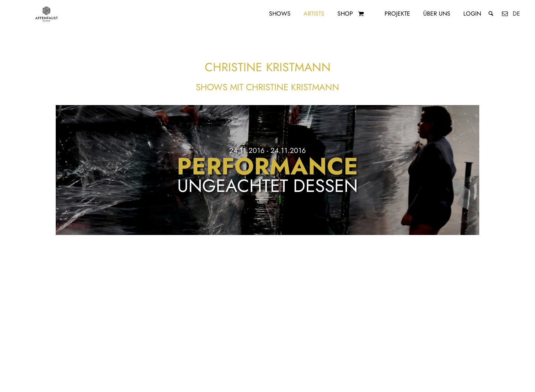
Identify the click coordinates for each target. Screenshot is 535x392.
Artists (314, 14)
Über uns (437, 14)
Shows (280, 14)
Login (472, 14)
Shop (345, 14)
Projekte (397, 14)
